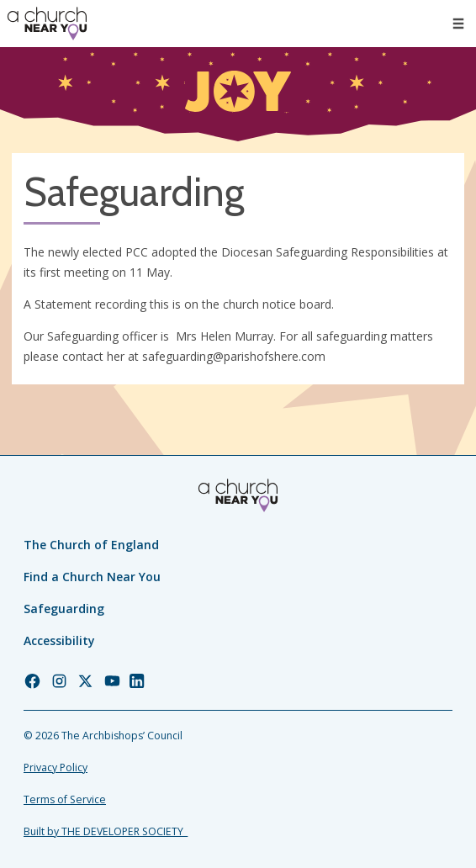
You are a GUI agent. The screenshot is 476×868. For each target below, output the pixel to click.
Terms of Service (65, 799)
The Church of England (91, 545)
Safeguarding (64, 609)
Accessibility (59, 640)
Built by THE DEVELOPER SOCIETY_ (106, 831)
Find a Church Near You (92, 577)
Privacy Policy (56, 767)
